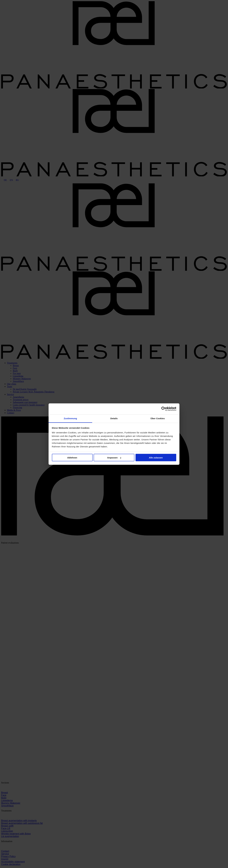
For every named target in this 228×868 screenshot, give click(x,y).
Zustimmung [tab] (70, 418)
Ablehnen (72, 458)
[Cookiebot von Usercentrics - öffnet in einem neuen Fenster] (164, 409)
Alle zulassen (156, 458)
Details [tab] (114, 418)
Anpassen (114, 458)
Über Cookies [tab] (158, 418)
